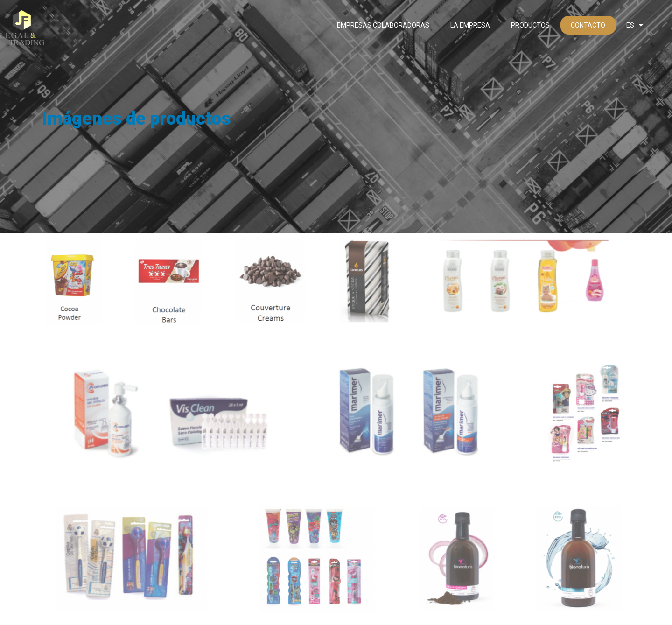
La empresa (470, 25)
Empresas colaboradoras (383, 25)
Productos (530, 25)
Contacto (588, 25)
